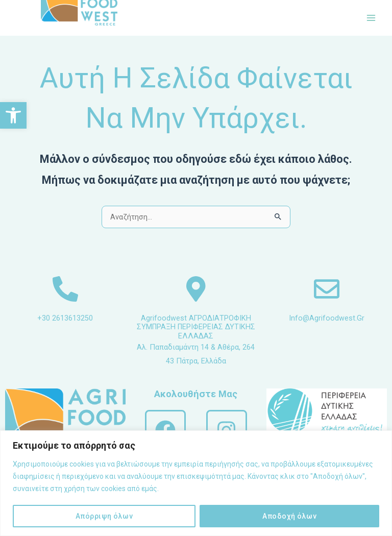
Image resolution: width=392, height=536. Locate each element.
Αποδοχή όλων (289, 516)
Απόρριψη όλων (104, 516)
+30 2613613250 (65, 318)
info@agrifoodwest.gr (327, 318)
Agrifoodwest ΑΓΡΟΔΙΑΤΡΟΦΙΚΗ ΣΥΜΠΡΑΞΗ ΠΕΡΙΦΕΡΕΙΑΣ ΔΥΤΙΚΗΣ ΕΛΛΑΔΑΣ (196, 327)
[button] (13, 115)
